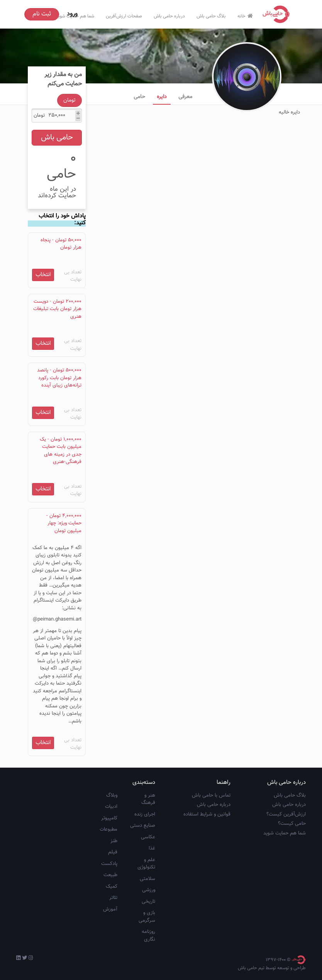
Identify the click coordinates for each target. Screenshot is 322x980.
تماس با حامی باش (211, 795)
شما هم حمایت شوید (285, 833)
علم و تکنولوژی (146, 864)
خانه (246, 16)
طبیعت (110, 875)
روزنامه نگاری (148, 936)
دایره (162, 97)
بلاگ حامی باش (211, 16)
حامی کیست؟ (292, 824)
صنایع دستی (143, 826)
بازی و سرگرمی (147, 917)
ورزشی (149, 890)
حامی (139, 97)
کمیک (112, 887)
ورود (72, 14)
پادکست (109, 864)
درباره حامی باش (169, 16)
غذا (152, 848)
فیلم (113, 852)
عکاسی (148, 837)
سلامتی (147, 879)
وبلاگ (112, 795)
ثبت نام (42, 14)
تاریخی (148, 902)
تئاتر (113, 898)
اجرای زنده (145, 814)
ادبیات (111, 807)
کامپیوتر (109, 818)
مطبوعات (108, 829)
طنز (114, 841)
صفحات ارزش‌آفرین (124, 16)
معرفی (185, 97)
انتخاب (43, 275)
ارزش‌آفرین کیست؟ (286, 814)
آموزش (110, 909)
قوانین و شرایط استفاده (207, 814)
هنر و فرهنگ (148, 799)
